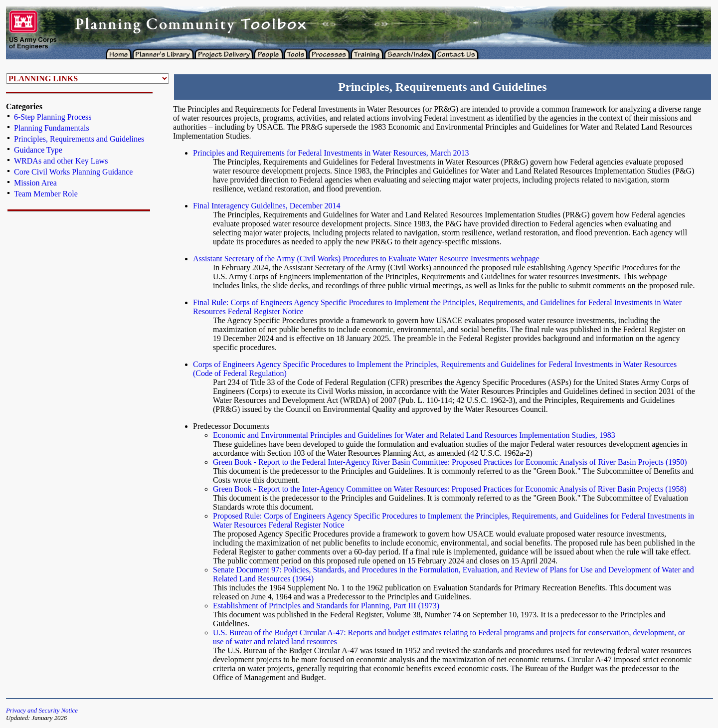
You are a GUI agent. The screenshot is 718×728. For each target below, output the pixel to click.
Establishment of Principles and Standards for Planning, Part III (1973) (326, 606)
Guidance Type (38, 150)
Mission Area (35, 183)
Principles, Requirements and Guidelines (79, 139)
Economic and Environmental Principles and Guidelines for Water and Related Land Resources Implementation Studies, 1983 (414, 435)
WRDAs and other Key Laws (61, 161)
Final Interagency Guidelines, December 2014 (267, 206)
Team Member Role (46, 194)
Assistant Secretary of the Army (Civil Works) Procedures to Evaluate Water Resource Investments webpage (366, 259)
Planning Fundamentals (52, 128)
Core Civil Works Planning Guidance (73, 172)
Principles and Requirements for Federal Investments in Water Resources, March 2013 (331, 153)
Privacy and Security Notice (42, 711)
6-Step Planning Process (53, 117)
